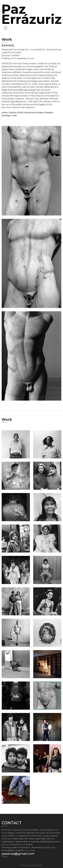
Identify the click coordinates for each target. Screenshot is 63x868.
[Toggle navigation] (6, 28)
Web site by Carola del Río (31, 865)
